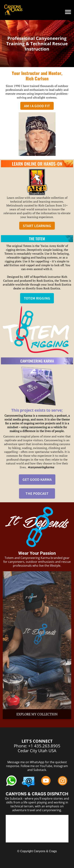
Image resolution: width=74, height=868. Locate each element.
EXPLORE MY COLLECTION (37, 714)
